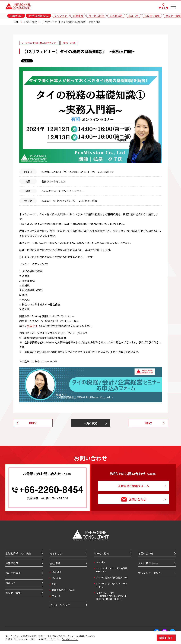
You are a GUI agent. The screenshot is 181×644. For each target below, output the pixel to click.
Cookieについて (70, 639)
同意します (166, 638)
